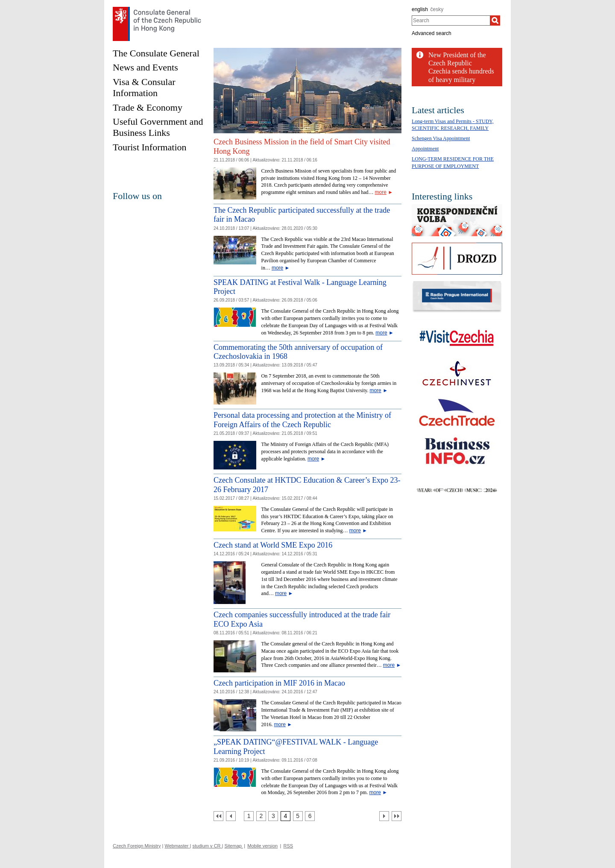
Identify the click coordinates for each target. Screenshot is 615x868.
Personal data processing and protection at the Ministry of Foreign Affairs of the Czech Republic (302, 420)
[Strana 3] (273, 816)
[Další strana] (384, 816)
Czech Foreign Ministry (137, 846)
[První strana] (218, 816)
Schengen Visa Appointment (441, 138)
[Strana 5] (298, 816)
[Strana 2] (261, 816)
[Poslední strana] (397, 816)
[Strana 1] (249, 816)
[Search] (495, 21)
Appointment (425, 149)
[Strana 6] (310, 816)
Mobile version (262, 846)
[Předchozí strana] (231, 816)
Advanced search (432, 33)
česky (437, 9)
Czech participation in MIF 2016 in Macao (279, 683)
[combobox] (451, 21)
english (420, 9)
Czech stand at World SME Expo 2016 (273, 545)
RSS (288, 846)
